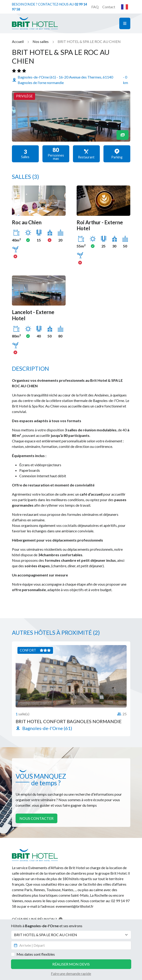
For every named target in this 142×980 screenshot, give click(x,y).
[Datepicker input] (71, 945)
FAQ (95, 7)
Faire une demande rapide (71, 973)
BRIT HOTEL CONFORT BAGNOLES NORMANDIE (69, 721)
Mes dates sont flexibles (36, 954)
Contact (109, 7)
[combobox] (125, 7)
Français (125, 7)
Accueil (18, 41)
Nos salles (41, 41)
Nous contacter (36, 818)
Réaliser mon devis (71, 964)
